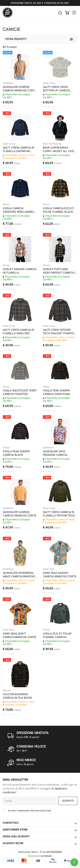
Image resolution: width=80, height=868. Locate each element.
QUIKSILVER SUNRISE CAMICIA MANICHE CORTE (20, 514)
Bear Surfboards (52, 144)
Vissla (6, 204)
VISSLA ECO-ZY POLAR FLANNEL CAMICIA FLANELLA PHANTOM (57, 635)
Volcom (7, 690)
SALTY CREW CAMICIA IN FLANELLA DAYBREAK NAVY (18, 149)
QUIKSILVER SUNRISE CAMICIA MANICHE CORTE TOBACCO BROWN (20, 89)
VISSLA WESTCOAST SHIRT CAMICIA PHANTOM (20, 392)
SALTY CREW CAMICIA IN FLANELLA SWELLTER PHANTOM (18, 332)
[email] (30, 801)
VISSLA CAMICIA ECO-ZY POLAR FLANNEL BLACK (58, 210)
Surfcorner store (40, 830)
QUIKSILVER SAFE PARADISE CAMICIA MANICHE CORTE (55, 453)
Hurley (6, 265)
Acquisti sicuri (40, 843)
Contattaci (40, 823)
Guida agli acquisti (40, 837)
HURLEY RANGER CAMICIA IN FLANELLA (20, 271)
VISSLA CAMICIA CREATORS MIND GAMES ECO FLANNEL (18, 210)
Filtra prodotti (16, 39)
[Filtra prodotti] (71, 39)
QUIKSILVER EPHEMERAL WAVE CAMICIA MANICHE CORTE (19, 575)
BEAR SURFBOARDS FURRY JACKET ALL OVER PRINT (59, 149)
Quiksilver (8, 83)
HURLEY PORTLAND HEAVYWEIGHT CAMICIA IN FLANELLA (60, 271)
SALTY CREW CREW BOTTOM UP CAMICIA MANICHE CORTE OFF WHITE (57, 89)
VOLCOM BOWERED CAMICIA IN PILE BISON (17, 696)
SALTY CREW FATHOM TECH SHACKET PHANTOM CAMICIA (60, 332)
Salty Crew (49, 83)
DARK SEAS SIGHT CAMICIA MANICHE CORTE (20, 635)
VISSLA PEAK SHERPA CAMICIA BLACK (16, 453)
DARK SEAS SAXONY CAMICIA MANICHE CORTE (60, 575)
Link (48, 810)
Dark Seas (49, 569)
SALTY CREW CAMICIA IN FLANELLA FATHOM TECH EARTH (59, 514)
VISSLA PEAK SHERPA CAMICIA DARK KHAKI (57, 392)
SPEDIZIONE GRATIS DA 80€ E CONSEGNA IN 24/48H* (40, 3)
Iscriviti (68, 801)
